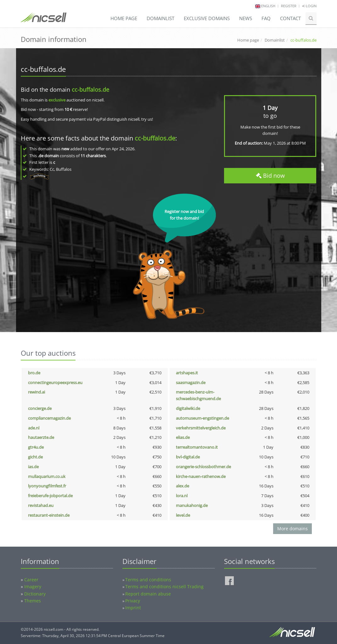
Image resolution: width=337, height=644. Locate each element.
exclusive (57, 100)
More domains (292, 529)
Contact (290, 18)
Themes (33, 601)
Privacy (133, 601)
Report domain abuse (148, 594)
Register (289, 6)
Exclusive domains (207, 18)
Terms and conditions (148, 580)
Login (309, 6)
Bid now (270, 175)
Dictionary (35, 594)
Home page (124, 18)
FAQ (266, 18)
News (246, 18)
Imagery (33, 586)
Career (31, 580)
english (268, 6)
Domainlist (160, 18)
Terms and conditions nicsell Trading (164, 586)
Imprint (133, 608)
